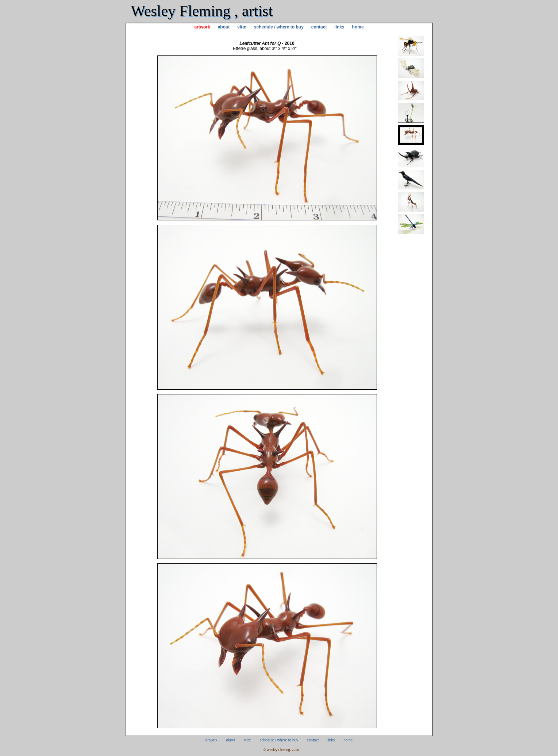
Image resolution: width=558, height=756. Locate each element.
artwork (202, 27)
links (339, 27)
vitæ (242, 27)
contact (319, 27)
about (224, 27)
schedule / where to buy (279, 27)
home (358, 27)
